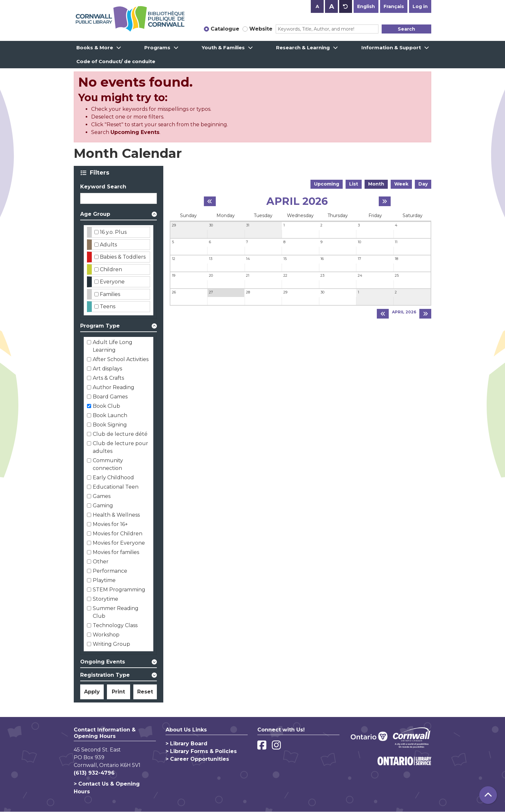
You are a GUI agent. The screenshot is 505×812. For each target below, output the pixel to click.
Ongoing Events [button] (103, 662)
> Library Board (186, 744)
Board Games (110, 397)
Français (394, 6)
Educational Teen (116, 487)
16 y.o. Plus (113, 232)
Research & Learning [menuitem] (303, 48)
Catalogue (225, 29)
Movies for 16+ (110, 524)
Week (401, 184)
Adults (108, 245)
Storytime (105, 599)
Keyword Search (103, 187)
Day (423, 184)
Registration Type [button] (105, 675)
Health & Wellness (116, 515)
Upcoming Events (135, 132)
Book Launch (110, 415)
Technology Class (115, 625)
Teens (108, 306)
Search (406, 29)
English (366, 6)
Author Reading (114, 387)
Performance (110, 571)
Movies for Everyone (119, 543)
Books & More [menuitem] (95, 48)
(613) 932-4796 (94, 773)
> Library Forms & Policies (201, 751)
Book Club (106, 406)
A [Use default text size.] (346, 6)
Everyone (112, 282)
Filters (101, 173)
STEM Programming (119, 590)
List (354, 184)
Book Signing (110, 425)
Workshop (106, 635)
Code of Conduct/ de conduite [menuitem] (116, 61)
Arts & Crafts (108, 378)
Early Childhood (113, 478)
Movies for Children (118, 534)
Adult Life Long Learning (113, 346)
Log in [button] (420, 6)
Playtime (104, 580)
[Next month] (385, 201)
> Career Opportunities (197, 759)
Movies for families (116, 552)
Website (261, 29)
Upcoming (327, 184)
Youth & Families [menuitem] (223, 48)
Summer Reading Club (116, 612)
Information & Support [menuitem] (391, 48)
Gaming (103, 506)
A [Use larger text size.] (332, 6)
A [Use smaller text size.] (317, 6)
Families (110, 294)
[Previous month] (210, 201)
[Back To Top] (488, 795)
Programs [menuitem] (157, 48)
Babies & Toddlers (123, 257)
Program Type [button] (100, 326)
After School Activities (121, 359)
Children (111, 269)
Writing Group (111, 644)
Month (376, 184)
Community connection (108, 464)
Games (102, 496)
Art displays (107, 369)
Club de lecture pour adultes (120, 447)
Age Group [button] (95, 214)
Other (101, 562)
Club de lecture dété (120, 434)
